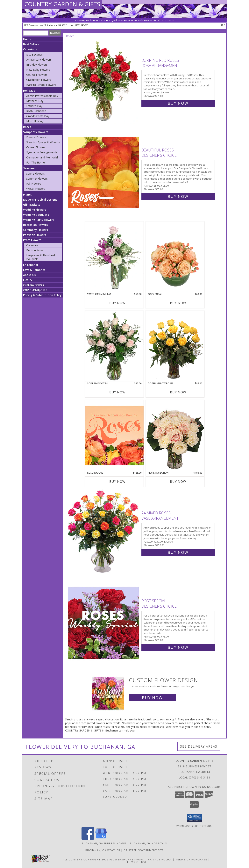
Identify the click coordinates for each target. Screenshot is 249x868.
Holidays (29, 91)
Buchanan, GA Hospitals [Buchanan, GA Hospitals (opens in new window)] (149, 843)
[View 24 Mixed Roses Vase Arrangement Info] (104, 532)
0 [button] (223, 25)
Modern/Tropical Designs (40, 200)
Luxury (28, 280)
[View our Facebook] (88, 839)
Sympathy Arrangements (42, 152)
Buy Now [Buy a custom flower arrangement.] (152, 698)
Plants (27, 194)
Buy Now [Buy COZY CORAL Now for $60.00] (178, 303)
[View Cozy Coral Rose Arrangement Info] (175, 257)
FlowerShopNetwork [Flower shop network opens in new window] (127, 859)
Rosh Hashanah (36, 111)
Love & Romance (34, 270)
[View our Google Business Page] (101, 839)
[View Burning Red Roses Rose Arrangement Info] (104, 81)
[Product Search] (36, 33)
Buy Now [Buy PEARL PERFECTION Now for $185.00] (178, 482)
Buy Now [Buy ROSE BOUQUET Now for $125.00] (117, 482)
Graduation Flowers (39, 80)
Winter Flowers (36, 189)
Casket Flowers (36, 147)
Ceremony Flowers (36, 230)
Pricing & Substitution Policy (42, 295)
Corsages (32, 245)
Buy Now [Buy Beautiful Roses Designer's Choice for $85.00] (178, 196)
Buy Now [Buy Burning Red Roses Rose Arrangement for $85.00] (178, 103)
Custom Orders (33, 285)
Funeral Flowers (36, 137)
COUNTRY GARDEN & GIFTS (62, 4)
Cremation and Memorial (42, 157)
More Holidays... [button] (36, 121)
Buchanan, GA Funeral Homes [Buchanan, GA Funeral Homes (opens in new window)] (104, 843)
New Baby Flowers (38, 70)
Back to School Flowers (41, 85)
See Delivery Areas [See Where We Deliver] (199, 746)
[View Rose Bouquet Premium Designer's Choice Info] (114, 435)
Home (27, 39)
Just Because (34, 54)
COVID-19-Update (35, 290)
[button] (194, 818)
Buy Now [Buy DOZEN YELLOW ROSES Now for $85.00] (178, 392)
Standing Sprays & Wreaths (43, 142)
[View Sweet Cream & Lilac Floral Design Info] (114, 257)
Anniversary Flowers (39, 60)
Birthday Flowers (37, 65)
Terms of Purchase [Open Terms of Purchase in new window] (191, 859)
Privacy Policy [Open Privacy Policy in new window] (160, 859)
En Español (31, 265)
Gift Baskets (32, 205)
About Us (29, 275)
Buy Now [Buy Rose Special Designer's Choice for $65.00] (178, 647)
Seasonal (29, 168)
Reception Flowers (35, 225)
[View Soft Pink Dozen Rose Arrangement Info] (114, 346)
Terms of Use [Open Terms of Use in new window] (136, 862)
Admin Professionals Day (42, 96)
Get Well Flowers (37, 75)
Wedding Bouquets (36, 215)
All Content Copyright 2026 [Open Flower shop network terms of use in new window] (86, 859)
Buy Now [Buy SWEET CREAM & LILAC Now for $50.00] (117, 303)
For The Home (36, 162)
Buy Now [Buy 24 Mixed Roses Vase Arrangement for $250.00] (178, 552)
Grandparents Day (38, 116)
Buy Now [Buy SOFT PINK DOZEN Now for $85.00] (117, 392)
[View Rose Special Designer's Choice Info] (104, 623)
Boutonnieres (35, 250)
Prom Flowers (32, 240)
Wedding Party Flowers (39, 220)
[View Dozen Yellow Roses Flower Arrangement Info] (175, 346)
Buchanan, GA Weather (103, 850)
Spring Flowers (36, 174)
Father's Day (34, 106)
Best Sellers (31, 44)
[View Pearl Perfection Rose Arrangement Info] (175, 435)
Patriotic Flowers (35, 235)
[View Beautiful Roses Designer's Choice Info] (104, 172)
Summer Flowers (37, 179)
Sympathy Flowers (36, 132)
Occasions (30, 49)
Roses (27, 127)
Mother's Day (35, 101)
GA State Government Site (144, 850)
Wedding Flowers (35, 210)
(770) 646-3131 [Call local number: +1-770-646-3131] (82, 25)
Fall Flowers (34, 184)
